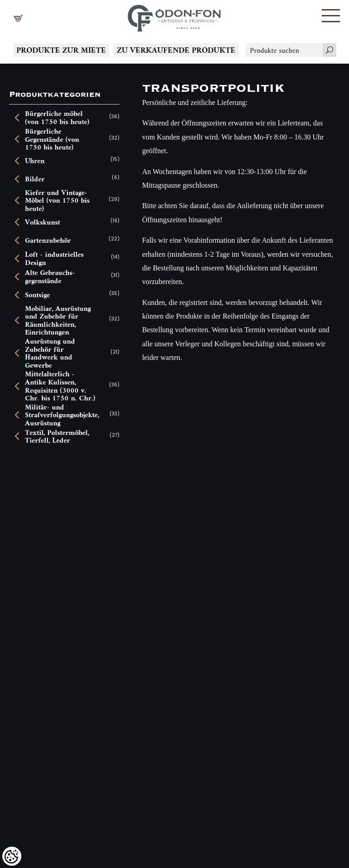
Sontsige (37, 295)
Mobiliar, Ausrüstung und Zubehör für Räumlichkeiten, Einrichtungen (58, 320)
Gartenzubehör (48, 240)
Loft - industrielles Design (54, 258)
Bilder (35, 179)
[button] (331, 16)
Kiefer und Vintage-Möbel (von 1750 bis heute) (57, 201)
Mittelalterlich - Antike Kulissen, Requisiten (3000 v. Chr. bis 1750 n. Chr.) (60, 386)
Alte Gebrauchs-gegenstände (50, 277)
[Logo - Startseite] (174, 16)
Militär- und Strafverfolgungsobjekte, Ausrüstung (61, 415)
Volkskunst (42, 222)
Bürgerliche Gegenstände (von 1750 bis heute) (52, 139)
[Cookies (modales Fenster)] (12, 856)
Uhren (35, 161)
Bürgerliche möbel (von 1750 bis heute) (57, 117)
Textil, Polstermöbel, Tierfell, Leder (57, 436)
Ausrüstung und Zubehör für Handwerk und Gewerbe (50, 353)
